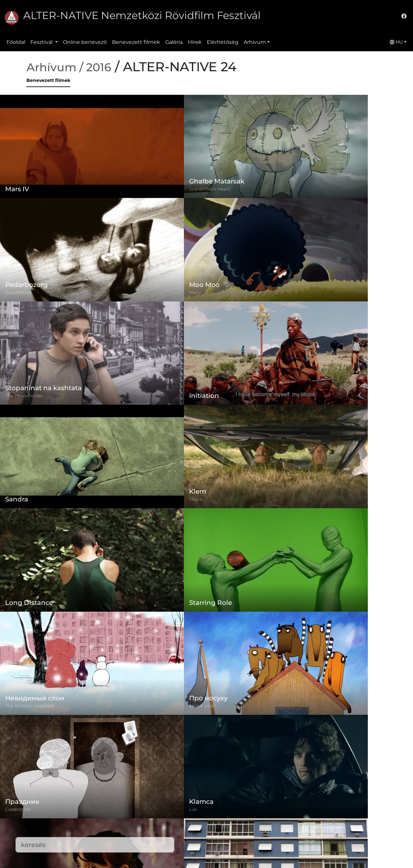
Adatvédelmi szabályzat (172, 815)
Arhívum (255, 42)
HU (396, 42)
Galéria (174, 42)
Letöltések (155, 854)
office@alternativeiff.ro (311, 823)
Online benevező (85, 42)
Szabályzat (155, 802)
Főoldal (16, 42)
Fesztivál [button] (42, 42)
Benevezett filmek (136, 42)
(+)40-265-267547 (304, 810)
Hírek (195, 42)
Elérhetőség (223, 42)
